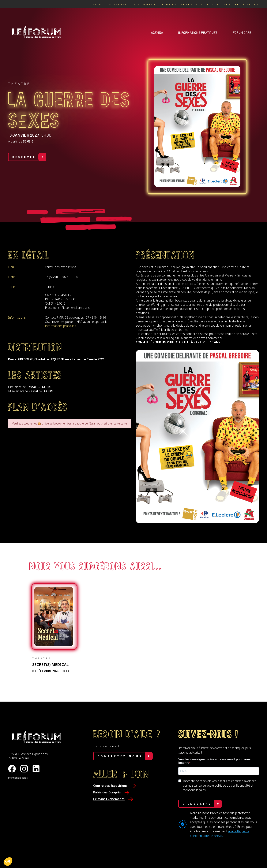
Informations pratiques (198, 32)
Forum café (242, 32)
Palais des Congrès (107, 792)
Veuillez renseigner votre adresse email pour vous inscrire (214, 761)
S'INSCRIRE (197, 804)
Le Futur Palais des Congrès (125, 4)
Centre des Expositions (233, 4)
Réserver (24, 157)
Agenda (157, 32)
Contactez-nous (120, 756)
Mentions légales (18, 778)
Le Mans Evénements (182, 4)
